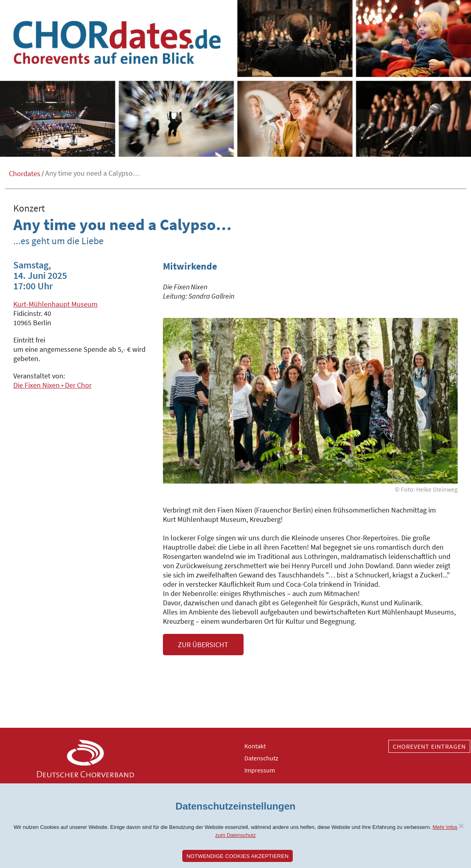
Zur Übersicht (203, 645)
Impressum (260, 770)
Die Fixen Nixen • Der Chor (52, 385)
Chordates (25, 173)
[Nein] (461, 826)
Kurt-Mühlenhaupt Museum (55, 304)
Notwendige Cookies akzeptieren (237, 856)
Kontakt (255, 746)
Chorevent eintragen (429, 746)
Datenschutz (261, 758)
